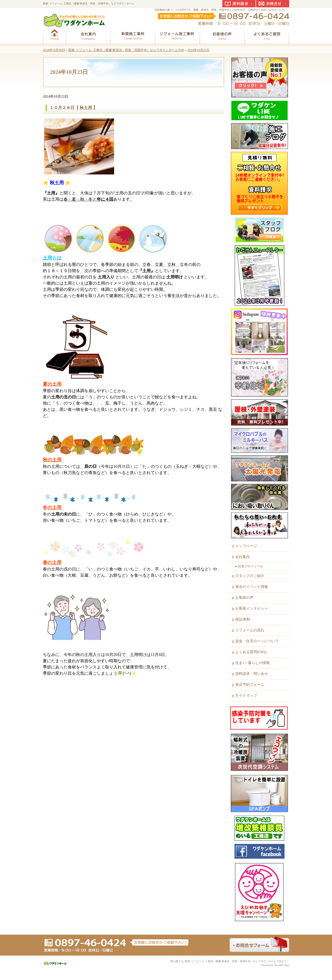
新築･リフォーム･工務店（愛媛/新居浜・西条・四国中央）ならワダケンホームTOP (126, 50)
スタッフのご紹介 (250, 576)
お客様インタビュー (252, 608)
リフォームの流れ (250, 630)
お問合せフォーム (259, 944)
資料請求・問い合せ (252, 674)
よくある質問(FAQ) (251, 652)
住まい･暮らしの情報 (253, 663)
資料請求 (239, 4)
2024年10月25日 (198, 50)
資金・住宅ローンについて (257, 641)
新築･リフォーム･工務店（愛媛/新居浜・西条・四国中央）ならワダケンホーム (89, 3)
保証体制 (243, 619)
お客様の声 (244, 598)
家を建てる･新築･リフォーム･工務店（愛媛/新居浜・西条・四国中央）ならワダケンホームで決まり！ (230, 961)
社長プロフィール (251, 566)
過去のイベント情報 (252, 587)
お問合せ (273, 4)
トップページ (246, 546)
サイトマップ (246, 696)
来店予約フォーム (250, 685)
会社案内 (243, 557)
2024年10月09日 (54, 50)
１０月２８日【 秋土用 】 (73, 108)
